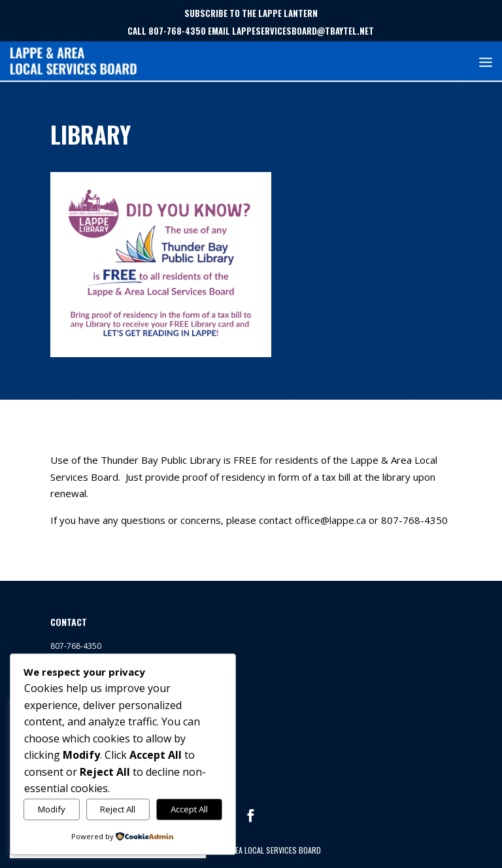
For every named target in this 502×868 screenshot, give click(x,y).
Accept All (189, 809)
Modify (52, 809)
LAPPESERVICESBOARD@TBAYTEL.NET (303, 31)
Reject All (118, 809)
